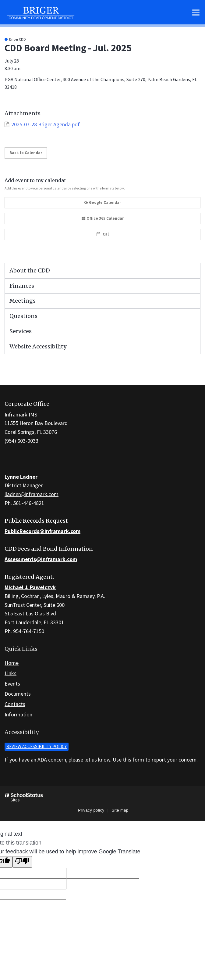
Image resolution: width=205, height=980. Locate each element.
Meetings (23, 301)
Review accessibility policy (37, 746)
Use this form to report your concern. (155, 760)
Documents (18, 694)
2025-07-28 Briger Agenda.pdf (46, 124)
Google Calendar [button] (103, 202)
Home (12, 663)
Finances (22, 286)
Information (18, 714)
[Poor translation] (22, 862)
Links (11, 673)
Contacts (15, 704)
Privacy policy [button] (91, 810)
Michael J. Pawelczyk (30, 587)
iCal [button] (103, 234)
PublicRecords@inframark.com (42, 531)
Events (12, 684)
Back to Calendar (26, 153)
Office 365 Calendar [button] (103, 218)
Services (21, 331)
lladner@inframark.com (32, 494)
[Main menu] (196, 12)
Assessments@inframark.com (41, 559)
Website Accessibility (38, 346)
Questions (23, 316)
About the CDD (30, 270)
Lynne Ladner (22, 477)
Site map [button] (120, 810)
